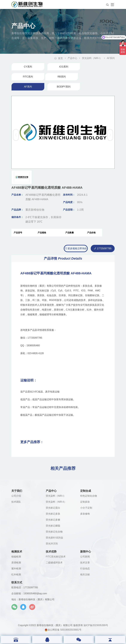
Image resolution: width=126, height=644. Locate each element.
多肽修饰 (85, 514)
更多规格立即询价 (76, 248)
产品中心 (72, 58)
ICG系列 (64, 67)
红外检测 (16, 575)
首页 (59, 58)
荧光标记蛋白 (53, 508)
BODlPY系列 (64, 87)
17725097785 (103, 248)
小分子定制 (86, 508)
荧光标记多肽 (53, 514)
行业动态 (85, 569)
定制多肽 (85, 502)
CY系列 (28, 67)
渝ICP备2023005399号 (96, 625)
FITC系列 (28, 77)
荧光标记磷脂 (53, 526)
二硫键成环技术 (54, 563)
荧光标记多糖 (53, 520)
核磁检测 (16, 557)
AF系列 (111, 58)
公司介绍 (16, 496)
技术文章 (85, 563)
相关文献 (85, 575)
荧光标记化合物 (54, 532)
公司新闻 (85, 557)
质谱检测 (16, 563)
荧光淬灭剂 (52, 544)
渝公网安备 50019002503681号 (63, 630)
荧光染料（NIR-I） (92, 58)
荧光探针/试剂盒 (54, 538)
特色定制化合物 (89, 496)
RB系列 (62, 77)
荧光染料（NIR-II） (56, 502)
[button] (110, 135)
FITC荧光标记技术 (56, 557)
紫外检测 (16, 569)
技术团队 (16, 502)
